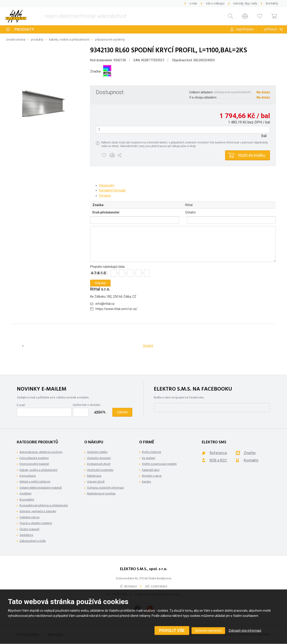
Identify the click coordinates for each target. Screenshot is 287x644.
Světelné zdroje (29, 517)
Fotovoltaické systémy (34, 458)
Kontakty (272, 3)
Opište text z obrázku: (87, 405)
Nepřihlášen (245, 29)
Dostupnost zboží (99, 464)
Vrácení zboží (96, 482)
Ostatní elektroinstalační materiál (41, 488)
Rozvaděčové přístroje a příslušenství (44, 505)
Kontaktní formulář (112, 190)
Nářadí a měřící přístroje (35, 482)
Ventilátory (26, 535)
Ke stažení (149, 458)
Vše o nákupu (215, 3)
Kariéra (146, 482)
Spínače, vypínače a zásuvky (38, 511)
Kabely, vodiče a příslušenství (69, 40)
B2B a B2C (218, 460)
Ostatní (148, 346)
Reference (218, 453)
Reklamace (94, 476)
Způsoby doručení (99, 458)
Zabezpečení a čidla (33, 541)
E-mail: (21, 405)
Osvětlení (25, 493)
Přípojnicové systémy (110, 40)
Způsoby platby (97, 452)
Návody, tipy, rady (245, 3)
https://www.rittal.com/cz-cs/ (116, 309)
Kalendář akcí (151, 470)
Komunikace (28, 476)
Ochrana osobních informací (105, 488)
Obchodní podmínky (100, 470)
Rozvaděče (27, 500)
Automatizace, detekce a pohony (41, 452)
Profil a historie (151, 452)
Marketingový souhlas (101, 493)
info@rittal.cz (105, 304)
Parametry (107, 185)
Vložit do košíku (251, 155)
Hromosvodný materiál (34, 464)
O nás (193, 3)
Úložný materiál (29, 529)
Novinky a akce (152, 476)
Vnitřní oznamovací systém (159, 464)
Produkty (24, 30)
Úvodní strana (16, 40)
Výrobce (105, 196)
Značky (250, 453)
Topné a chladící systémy (36, 523)
